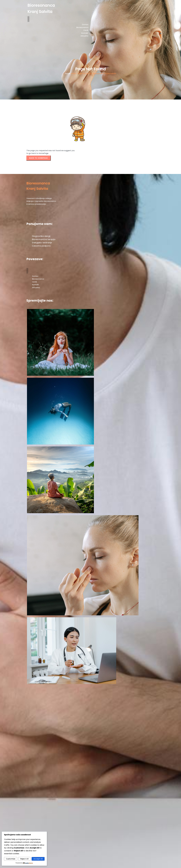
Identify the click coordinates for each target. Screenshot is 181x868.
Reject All (24, 859)
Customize (11, 859)
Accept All (38, 859)
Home (68, 74)
